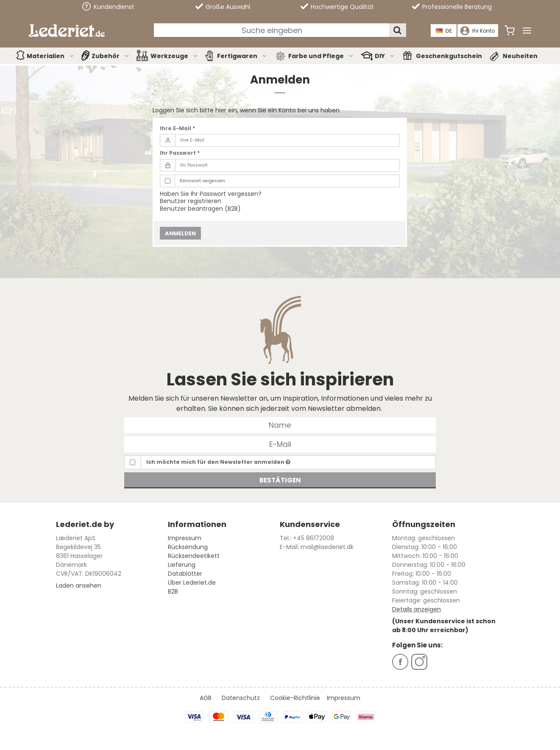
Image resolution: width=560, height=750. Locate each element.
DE (444, 31)
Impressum (185, 538)
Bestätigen (280, 480)
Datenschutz (241, 698)
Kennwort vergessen (202, 181)
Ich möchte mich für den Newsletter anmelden (218, 462)
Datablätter (185, 574)
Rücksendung (188, 547)
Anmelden (180, 233)
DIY (385, 56)
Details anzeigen (417, 609)
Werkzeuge (174, 56)
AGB (206, 698)
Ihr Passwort (180, 153)
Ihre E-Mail (178, 128)
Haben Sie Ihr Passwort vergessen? (211, 194)
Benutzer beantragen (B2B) (200, 209)
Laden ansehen (79, 586)
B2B (173, 591)
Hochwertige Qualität (337, 7)
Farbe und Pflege (321, 56)
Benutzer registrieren (191, 201)
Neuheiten (520, 56)
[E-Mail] (280, 444)
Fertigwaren (242, 56)
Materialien (51, 56)
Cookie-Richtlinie (295, 698)
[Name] (280, 425)
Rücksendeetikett (194, 556)
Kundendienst (108, 7)
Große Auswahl (223, 7)
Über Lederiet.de (192, 583)
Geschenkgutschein (449, 56)
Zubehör (111, 56)
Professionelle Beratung (452, 7)
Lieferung (182, 565)
